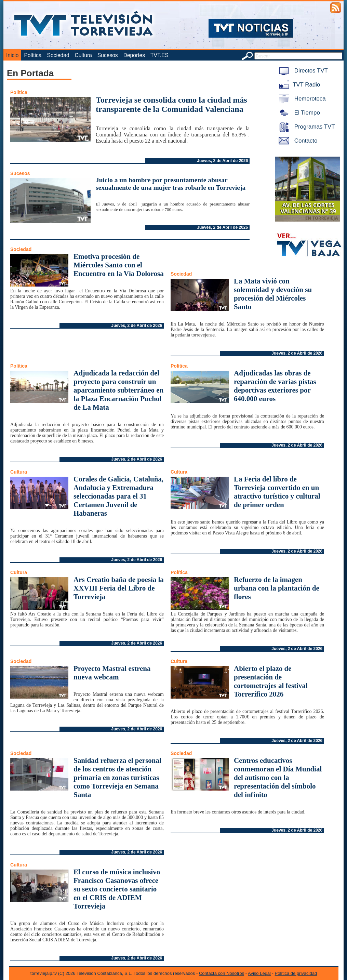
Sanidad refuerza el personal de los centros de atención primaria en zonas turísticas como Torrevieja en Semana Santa (117, 778)
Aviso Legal (259, 973)
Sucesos (108, 55)
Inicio (12, 55)
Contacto (297, 141)
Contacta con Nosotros (222, 973)
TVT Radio (298, 85)
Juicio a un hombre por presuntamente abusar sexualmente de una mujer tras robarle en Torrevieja (171, 184)
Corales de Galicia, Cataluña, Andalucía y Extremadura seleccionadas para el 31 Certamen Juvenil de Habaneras (118, 496)
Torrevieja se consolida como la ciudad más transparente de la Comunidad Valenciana (171, 104)
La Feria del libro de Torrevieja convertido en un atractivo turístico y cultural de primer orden (277, 492)
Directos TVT (302, 71)
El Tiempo (298, 113)
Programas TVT (306, 127)
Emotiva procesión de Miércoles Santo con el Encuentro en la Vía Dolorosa (119, 265)
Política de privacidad (296, 973)
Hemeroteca (301, 99)
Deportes (134, 55)
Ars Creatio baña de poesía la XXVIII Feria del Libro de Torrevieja (119, 588)
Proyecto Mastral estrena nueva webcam (112, 673)
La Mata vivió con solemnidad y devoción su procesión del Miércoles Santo (273, 294)
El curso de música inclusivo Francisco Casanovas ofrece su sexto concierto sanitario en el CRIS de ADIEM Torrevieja (117, 889)
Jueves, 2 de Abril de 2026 (222, 161)
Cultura (83, 55)
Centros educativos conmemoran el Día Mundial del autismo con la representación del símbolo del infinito (278, 778)
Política (33, 55)
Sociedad (58, 55)
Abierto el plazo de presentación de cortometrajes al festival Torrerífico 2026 (271, 681)
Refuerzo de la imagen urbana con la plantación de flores (277, 588)
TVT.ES (159, 55)
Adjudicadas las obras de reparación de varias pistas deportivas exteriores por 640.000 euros (275, 386)
